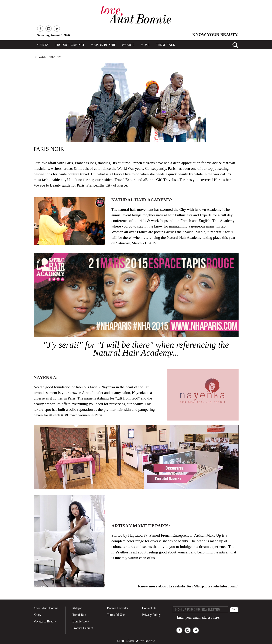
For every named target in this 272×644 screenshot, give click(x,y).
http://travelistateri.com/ (217, 586)
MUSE (145, 45)
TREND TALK (166, 45)
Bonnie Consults (118, 608)
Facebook (40, 29)
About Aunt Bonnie (46, 608)
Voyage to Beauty (45, 621)
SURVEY (43, 45)
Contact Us (149, 608)
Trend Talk (79, 615)
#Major (128, 45)
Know (37, 615)
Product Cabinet (70, 45)
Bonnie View (81, 621)
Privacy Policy (152, 615)
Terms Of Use (116, 615)
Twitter (57, 29)
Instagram (49, 29)
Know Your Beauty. (215, 35)
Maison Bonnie (103, 45)
